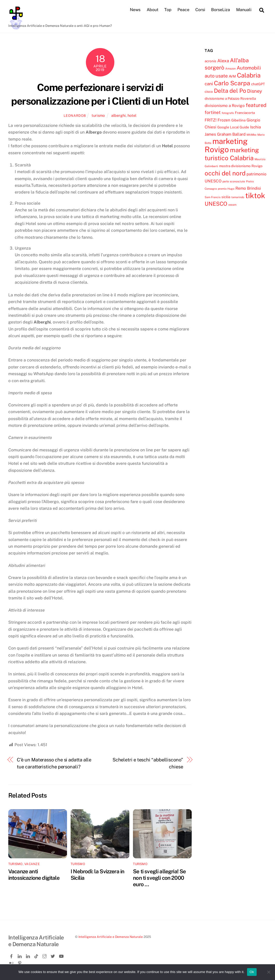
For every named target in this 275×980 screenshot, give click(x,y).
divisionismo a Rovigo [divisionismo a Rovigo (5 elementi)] (225, 105)
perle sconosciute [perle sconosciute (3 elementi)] (234, 181)
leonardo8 (75, 116)
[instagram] (45, 955)
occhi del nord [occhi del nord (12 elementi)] (225, 173)
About (153, 10)
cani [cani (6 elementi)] (209, 84)
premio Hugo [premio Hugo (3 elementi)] (226, 189)
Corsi (200, 10)
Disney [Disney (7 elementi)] (255, 91)
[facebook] (12, 955)
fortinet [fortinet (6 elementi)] (213, 113)
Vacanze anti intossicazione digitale (34, 875)
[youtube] (62, 955)
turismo (98, 115)
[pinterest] (20, 962)
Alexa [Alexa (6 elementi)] (223, 61)
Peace (183, 10)
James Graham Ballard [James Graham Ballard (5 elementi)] (225, 134)
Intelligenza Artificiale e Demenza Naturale (111, 937)
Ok (252, 972)
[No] (269, 972)
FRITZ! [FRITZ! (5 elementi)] (211, 120)
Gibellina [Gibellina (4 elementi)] (238, 120)
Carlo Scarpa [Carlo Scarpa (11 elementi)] (232, 83)
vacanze (32, 864)
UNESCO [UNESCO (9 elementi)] (216, 204)
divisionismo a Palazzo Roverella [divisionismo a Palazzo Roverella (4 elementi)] (230, 98)
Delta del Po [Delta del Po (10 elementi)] (230, 91)
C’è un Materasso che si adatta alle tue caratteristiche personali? (54, 763)
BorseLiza (221, 10)
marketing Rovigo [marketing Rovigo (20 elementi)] (226, 145)
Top (168, 10)
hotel (132, 115)
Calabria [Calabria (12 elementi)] (249, 75)
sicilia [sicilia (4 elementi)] (226, 197)
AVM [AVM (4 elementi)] (232, 76)
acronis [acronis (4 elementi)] (210, 61)
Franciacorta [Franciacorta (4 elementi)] (245, 113)
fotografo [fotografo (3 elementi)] (228, 113)
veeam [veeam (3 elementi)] (232, 205)
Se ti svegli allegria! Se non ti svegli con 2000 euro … (159, 878)
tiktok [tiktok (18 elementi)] (255, 195)
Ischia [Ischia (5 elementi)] (255, 127)
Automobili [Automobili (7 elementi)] (249, 68)
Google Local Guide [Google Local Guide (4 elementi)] (233, 127)
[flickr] (12, 962)
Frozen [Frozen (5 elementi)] (224, 120)
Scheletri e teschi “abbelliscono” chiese (148, 763)
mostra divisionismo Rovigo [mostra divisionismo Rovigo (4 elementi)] (241, 166)
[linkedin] (20, 955)
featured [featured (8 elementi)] (256, 105)
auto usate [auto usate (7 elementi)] (216, 76)
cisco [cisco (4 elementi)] (209, 92)
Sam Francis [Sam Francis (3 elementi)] (213, 197)
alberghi (118, 115)
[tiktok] (37, 955)
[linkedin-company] (28, 955)
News (135, 10)
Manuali (244, 10)
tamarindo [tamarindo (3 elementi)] (238, 197)
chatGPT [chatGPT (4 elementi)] (258, 84)
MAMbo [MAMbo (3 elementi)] (251, 135)
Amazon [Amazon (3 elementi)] (231, 68)
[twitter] (53, 955)
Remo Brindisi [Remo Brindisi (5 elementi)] (248, 188)
